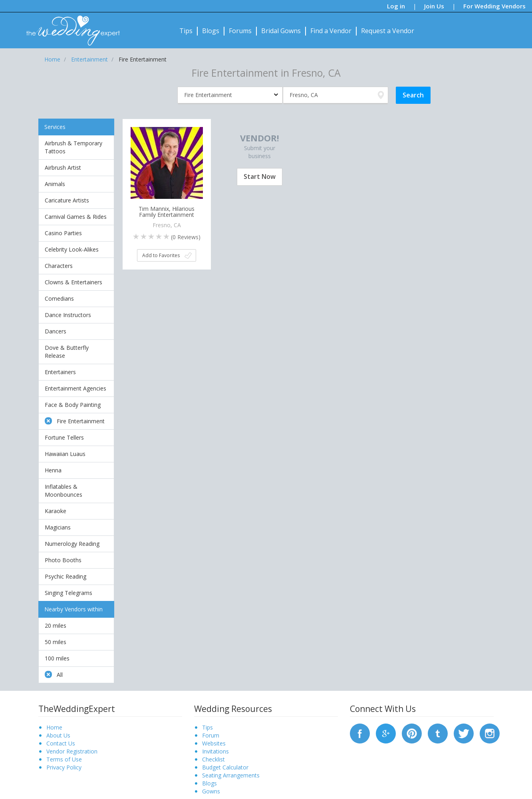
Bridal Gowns (281, 31)
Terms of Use (64, 759)
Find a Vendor (331, 31)
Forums (240, 31)
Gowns (211, 791)
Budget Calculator (225, 767)
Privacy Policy (64, 767)
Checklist (213, 759)
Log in (396, 6)
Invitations (215, 751)
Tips (186, 31)
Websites (214, 743)
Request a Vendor (388, 31)
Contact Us (61, 743)
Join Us (434, 6)
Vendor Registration (72, 751)
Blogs (211, 31)
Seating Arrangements (231, 775)
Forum (211, 735)
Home (54, 727)
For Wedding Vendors (494, 6)
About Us (58, 735)
